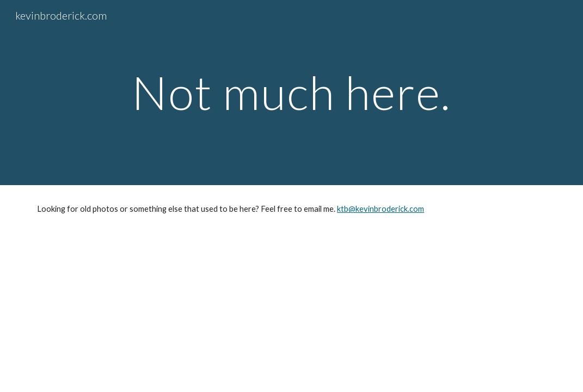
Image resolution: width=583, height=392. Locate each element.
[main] (292, 92)
